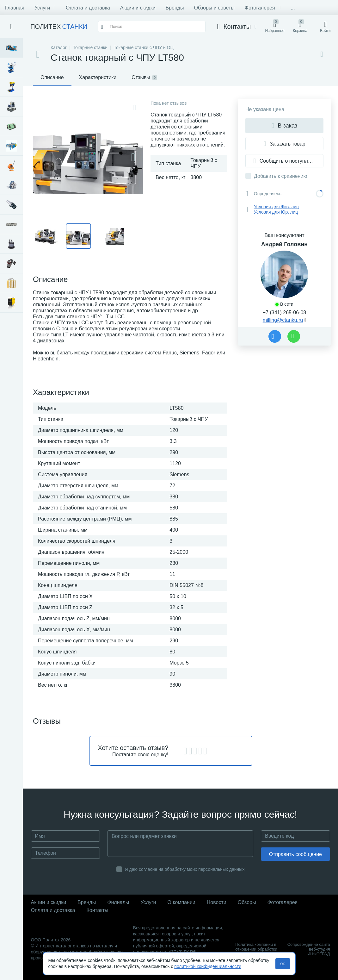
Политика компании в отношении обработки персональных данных (257, 949)
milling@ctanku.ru (283, 320)
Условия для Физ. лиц (276, 207)
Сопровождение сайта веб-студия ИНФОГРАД (309, 949)
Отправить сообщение (295, 854)
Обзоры (247, 902)
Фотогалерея (263, 8)
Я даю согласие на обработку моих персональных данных (185, 869)
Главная (15, 8)
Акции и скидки (138, 8)
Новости (217, 902)
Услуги (45, 8)
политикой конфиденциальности (208, 966)
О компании (181, 902)
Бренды (175, 8)
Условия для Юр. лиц (276, 212)
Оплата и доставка (88, 8)
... (293, 8)
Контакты (97, 910)
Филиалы (118, 902)
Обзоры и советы (214, 8)
